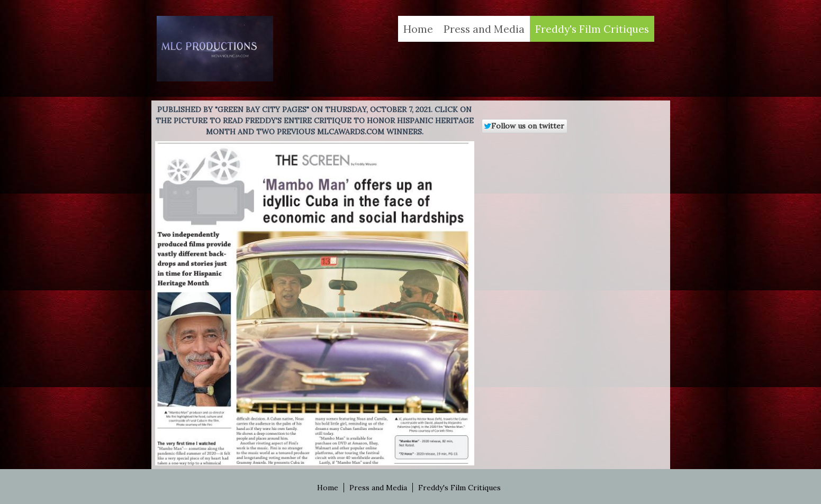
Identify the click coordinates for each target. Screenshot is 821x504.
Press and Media (484, 29)
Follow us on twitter (524, 126)
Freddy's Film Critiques (592, 29)
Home (418, 29)
